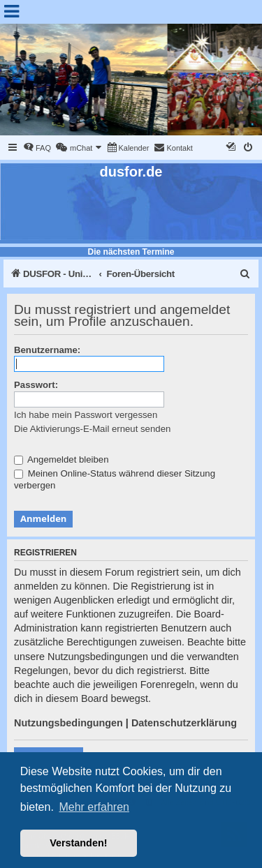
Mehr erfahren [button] (94, 807)
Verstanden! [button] (78, 843)
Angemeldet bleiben (61, 459)
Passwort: (36, 385)
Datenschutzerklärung (184, 723)
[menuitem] (37, 148)
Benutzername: (47, 350)
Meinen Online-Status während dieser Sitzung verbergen (115, 479)
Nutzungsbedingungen (68, 723)
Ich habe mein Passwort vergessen (86, 415)
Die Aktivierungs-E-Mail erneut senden (92, 429)
